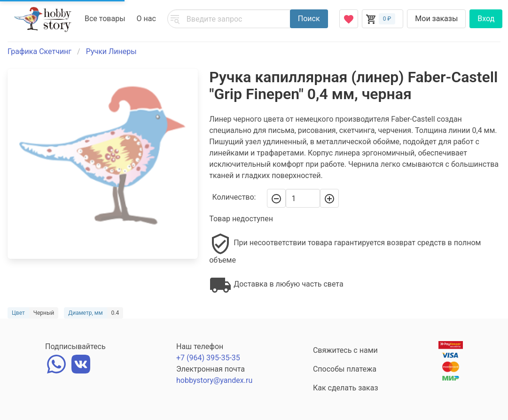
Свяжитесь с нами (345, 350)
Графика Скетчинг (39, 51)
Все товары (105, 19)
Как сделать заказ (346, 388)
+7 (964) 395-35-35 (208, 358)
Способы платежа (345, 369)
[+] (329, 198)
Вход (486, 19)
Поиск (309, 19)
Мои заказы (436, 19)
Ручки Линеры (111, 51)
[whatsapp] (56, 363)
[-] (276, 198)
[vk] (81, 363)
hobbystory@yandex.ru (214, 380)
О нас (146, 19)
